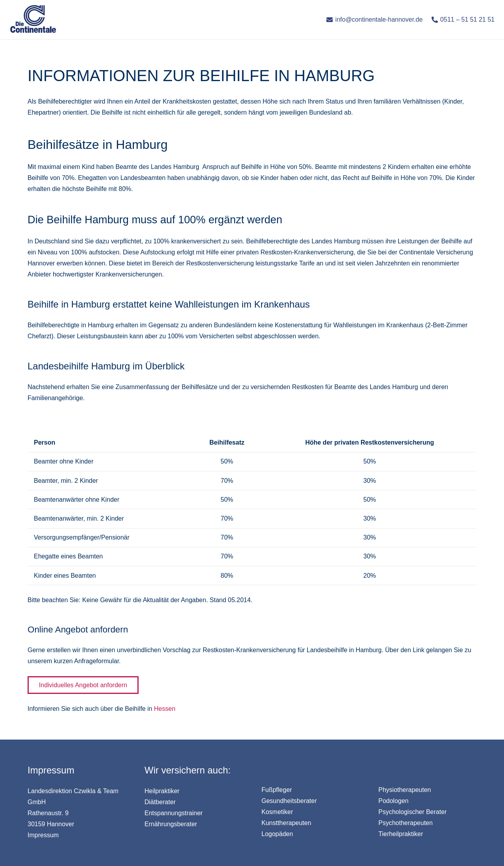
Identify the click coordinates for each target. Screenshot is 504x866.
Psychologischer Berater (412, 812)
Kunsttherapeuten (286, 823)
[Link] (33, 20)
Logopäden (277, 834)
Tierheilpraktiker (401, 834)
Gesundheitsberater (289, 801)
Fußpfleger (277, 790)
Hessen (165, 709)
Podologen (394, 801)
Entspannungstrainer (174, 813)
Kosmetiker (277, 812)
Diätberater (160, 802)
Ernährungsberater (171, 824)
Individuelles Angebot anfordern (83, 685)
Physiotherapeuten (405, 790)
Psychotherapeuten (406, 823)
